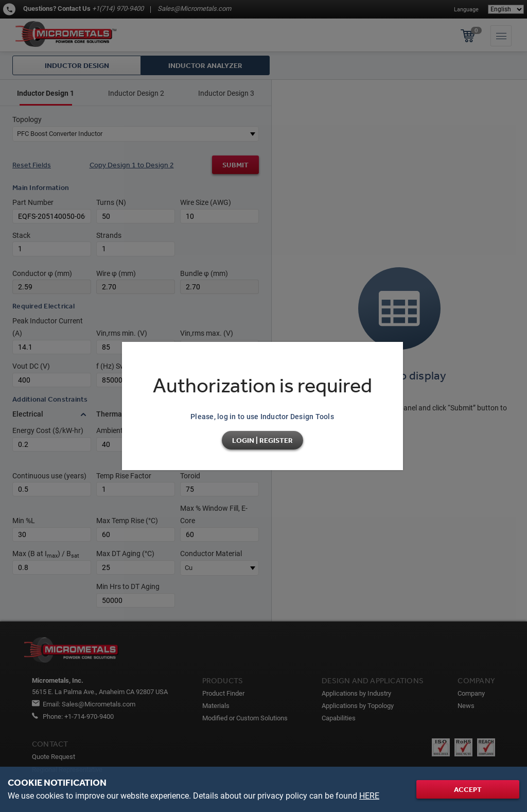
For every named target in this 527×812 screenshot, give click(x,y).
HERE (369, 796)
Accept (468, 789)
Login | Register (262, 440)
